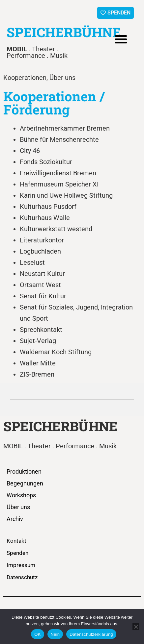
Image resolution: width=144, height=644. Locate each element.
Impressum (21, 565)
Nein (55, 634)
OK (37, 634)
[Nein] (136, 627)
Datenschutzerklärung (91, 634)
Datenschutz (22, 577)
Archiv (15, 519)
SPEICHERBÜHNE (64, 32)
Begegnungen (25, 483)
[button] (121, 39)
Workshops (21, 495)
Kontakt (16, 541)
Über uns (18, 507)
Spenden (17, 553)
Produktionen (24, 471)
